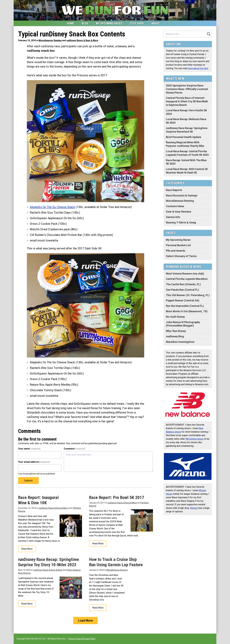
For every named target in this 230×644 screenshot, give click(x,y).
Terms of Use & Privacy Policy (82, 639)
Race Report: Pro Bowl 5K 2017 (117, 497)
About (155, 23)
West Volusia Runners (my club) (185, 274)
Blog (85, 23)
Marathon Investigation (180, 342)
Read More (27, 549)
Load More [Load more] (85, 621)
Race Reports (174, 190)
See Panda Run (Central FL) (182, 290)
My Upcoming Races (109, 23)
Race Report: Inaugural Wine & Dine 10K (38, 500)
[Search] (209, 34)
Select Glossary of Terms (181, 256)
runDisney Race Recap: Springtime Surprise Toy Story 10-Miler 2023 (48, 562)
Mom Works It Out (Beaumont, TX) (187, 311)
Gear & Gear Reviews (179, 212)
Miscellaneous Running (50, 40)
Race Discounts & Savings (182, 195)
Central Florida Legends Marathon (187, 279)
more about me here (198, 68)
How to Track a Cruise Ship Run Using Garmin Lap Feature (116, 562)
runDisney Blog (175, 336)
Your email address (34, 462)
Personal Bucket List (178, 245)
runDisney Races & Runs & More (82, 40)
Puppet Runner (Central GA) (183, 300)
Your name (29, 449)
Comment (75, 449)
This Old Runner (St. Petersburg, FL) (188, 295)
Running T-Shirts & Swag (181, 222)
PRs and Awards (176, 251)
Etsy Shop (137, 23)
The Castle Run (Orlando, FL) (183, 284)
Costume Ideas (175, 206)
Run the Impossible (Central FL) (185, 306)
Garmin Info (173, 217)
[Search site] (185, 34)
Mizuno (194, 508)
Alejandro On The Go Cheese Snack (52, 207)
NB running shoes (195, 439)
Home (70, 23)
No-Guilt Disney (175, 317)
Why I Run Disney (176, 331)
